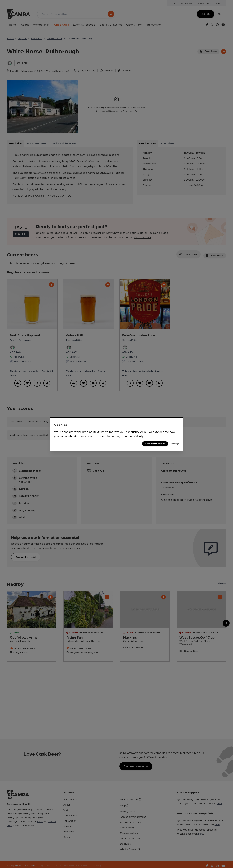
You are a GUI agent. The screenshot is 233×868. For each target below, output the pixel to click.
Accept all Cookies (155, 443)
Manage (175, 444)
